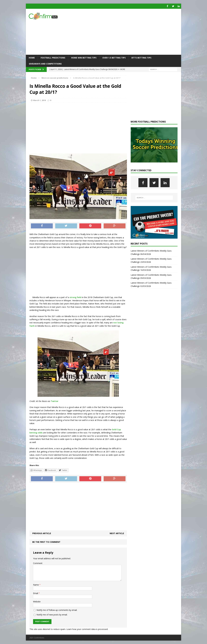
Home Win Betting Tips (84, 58)
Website (37, 601)
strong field (75, 297)
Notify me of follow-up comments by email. (57, 610)
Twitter (55, 401)
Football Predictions (53, 58)
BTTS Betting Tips (141, 58)
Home (32, 58)
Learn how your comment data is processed (87, 629)
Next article (117, 533)
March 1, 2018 (39, 100)
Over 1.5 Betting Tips (114, 58)
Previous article (42, 533)
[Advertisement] (129, 32)
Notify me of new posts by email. (52, 614)
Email (36, 593)
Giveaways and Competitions (45, 64)
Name (36, 585)
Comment (38, 563)
